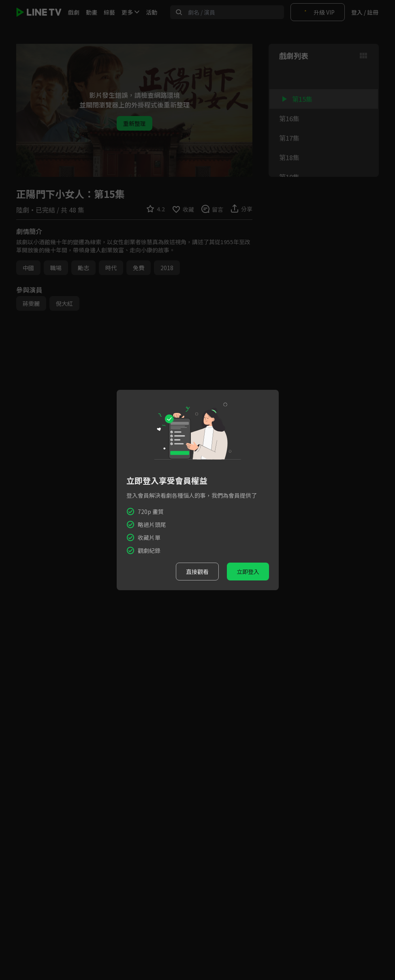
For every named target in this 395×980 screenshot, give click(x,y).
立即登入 (248, 572)
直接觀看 (197, 572)
